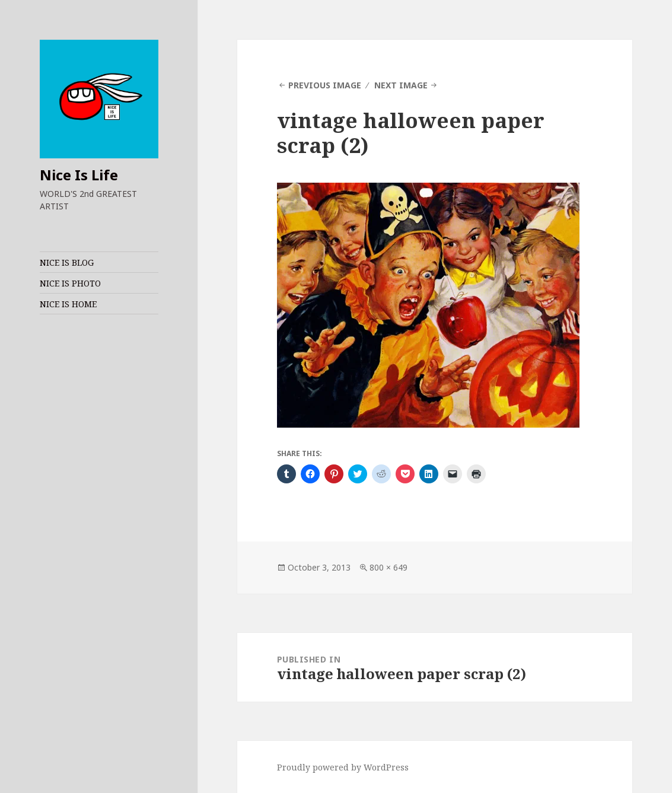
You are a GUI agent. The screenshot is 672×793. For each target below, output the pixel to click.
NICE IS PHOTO (70, 283)
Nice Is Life (79, 175)
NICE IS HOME (68, 304)
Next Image (401, 85)
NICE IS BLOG (67, 262)
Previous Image (325, 85)
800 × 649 (388, 567)
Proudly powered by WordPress (343, 767)
